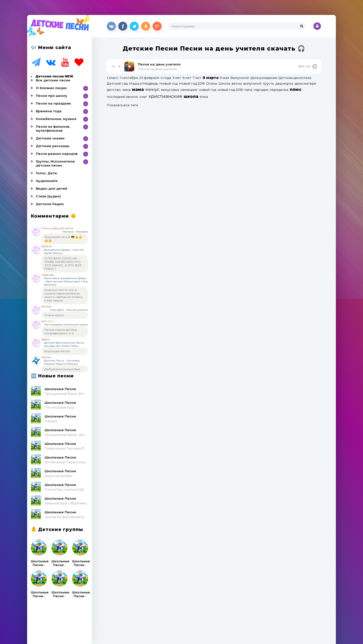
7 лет (197, 78)
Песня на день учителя (159, 64)
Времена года (49, 111)
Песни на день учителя (157, 69)
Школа (224, 83)
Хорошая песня (57, 351)
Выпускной (240, 78)
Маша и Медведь (144, 83)
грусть (268, 83)
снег (143, 97)
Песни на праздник (53, 103)
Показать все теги (122, 105)
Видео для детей (52, 188)
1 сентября (129, 78)
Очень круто (54, 315)
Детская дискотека (295, 78)
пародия (261, 90)
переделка (279, 90)
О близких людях (51, 88)
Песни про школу (52, 96)
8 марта (211, 78)
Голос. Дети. (47, 173)
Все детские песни (53, 80)
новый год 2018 (230, 90)
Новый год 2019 (192, 83)
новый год (208, 90)
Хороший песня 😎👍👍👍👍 (63, 239)
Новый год (169, 83)
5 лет (177, 78)
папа (248, 90)
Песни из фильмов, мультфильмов (53, 128)
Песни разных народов (57, 154)
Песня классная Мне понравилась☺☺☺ (61, 331)
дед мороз (284, 83)
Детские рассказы (53, 146)
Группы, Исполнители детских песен (55, 163)
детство (114, 90)
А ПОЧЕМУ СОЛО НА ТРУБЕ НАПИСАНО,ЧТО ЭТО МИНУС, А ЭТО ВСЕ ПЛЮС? (63, 263)
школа (191, 96)
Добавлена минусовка (62, 369)
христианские (165, 96)
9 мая (224, 78)
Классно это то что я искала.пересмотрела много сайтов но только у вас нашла (63, 295)
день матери (305, 83)
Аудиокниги (47, 181)
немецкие (189, 90)
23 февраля (149, 78)
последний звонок (122, 97)
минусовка (170, 90)
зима (126, 90)
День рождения (264, 78)
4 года (166, 78)
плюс (296, 89)
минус (152, 89)
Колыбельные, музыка (56, 119)
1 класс (113, 78)
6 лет (187, 78)
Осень (212, 83)
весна (237, 83)
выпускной (252, 83)
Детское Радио (50, 204)
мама (138, 89)
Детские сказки (50, 138)
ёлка (204, 97)
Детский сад (117, 83)
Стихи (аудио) (48, 196)
